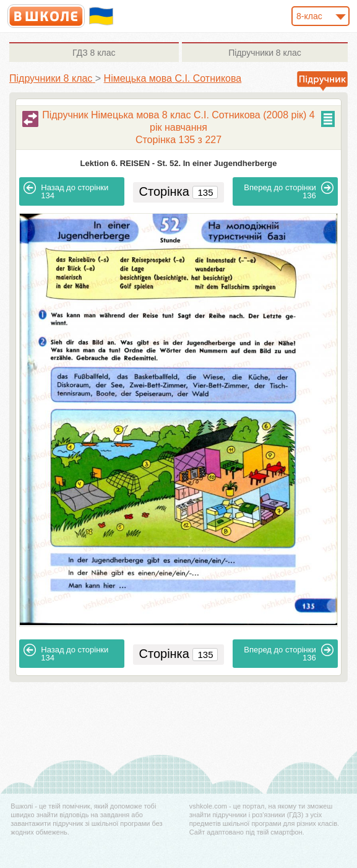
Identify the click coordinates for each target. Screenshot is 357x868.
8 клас (94, 53)
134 (66, 191)
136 (289, 191)
